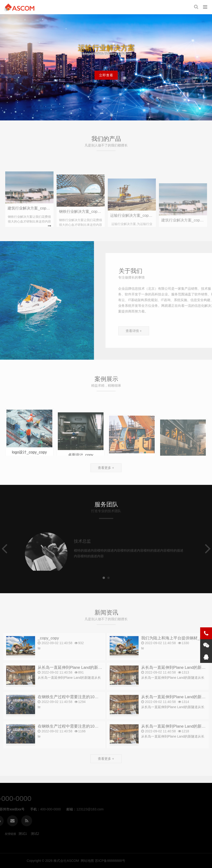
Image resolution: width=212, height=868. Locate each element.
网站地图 (188, 861)
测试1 (23, 834)
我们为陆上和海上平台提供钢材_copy (175, 651)
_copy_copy (48, 651)
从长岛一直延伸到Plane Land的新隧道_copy (77, 680)
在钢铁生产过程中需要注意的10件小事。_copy (79, 739)
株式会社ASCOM (20, 7)
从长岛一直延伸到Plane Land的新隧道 (175, 680)
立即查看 (106, 75)
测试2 (35, 834)
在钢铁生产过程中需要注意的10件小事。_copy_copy (85, 710)
